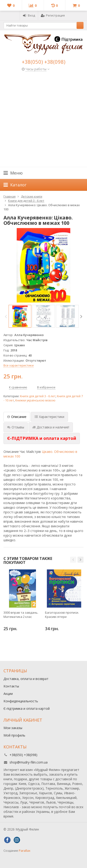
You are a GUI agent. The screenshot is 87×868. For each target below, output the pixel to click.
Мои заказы (13, 728)
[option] (20, 316)
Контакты (11, 686)
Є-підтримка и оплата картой (27, 708)
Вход (29, 15)
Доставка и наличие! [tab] (51, 427)
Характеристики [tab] (49, 417)
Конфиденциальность (21, 701)
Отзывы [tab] (16, 427)
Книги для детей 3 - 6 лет (38, 396)
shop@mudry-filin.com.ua (29, 762)
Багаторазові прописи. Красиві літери (62, 615)
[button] (73, 560)
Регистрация (53, 15)
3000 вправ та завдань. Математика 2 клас (21, 615)
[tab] (42, 438)
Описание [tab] (17, 417)
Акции (8, 694)
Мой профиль (14, 735)
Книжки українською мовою (35, 400)
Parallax (25, 851)
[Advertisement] (43, 121)
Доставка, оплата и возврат (26, 679)
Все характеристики (19, 365)
